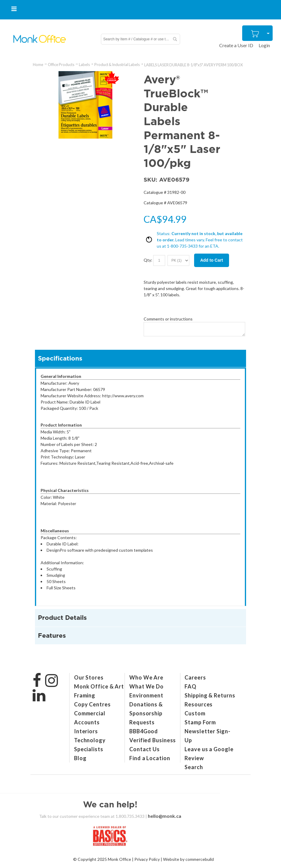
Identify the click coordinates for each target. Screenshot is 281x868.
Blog (80, 758)
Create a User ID (236, 45)
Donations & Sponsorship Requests (146, 713)
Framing (85, 695)
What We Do (146, 686)
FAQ (191, 686)
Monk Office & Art (99, 686)
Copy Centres (92, 704)
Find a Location (150, 758)
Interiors (86, 731)
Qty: (148, 260)
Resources (199, 704)
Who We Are (146, 677)
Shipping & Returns (210, 695)
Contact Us (145, 749)
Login (264, 45)
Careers (195, 677)
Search (194, 767)
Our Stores (89, 677)
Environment (146, 695)
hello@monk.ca (165, 816)
